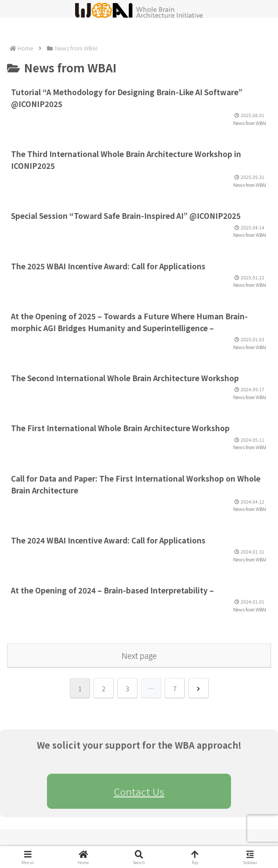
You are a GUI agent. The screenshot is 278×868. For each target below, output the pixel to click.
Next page (139, 655)
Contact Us (139, 791)
